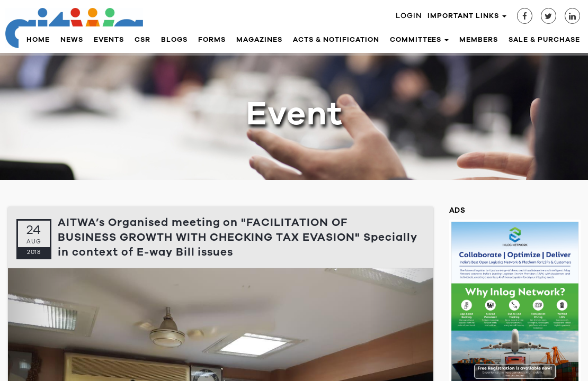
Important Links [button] (467, 16)
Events (109, 40)
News (72, 40)
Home (38, 40)
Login (409, 16)
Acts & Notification (336, 40)
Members (479, 40)
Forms (212, 40)
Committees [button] (420, 40)
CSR (142, 40)
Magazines (259, 40)
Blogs (174, 40)
